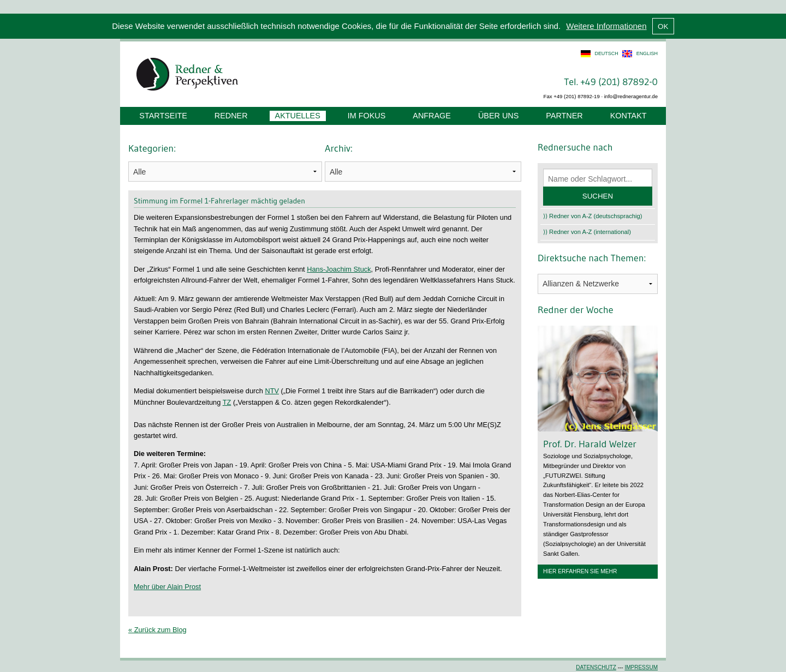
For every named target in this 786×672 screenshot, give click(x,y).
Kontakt (629, 116)
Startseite (163, 116)
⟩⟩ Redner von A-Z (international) (587, 232)
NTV (272, 391)
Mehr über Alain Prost (167, 587)
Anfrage (432, 116)
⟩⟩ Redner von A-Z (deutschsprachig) (593, 216)
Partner (564, 116)
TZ (227, 402)
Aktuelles (298, 116)
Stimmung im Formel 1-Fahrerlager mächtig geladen (219, 201)
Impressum (641, 667)
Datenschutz (596, 667)
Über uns (498, 116)
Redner (231, 116)
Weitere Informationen (606, 26)
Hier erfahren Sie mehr (580, 571)
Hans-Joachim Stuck (339, 269)
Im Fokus (367, 116)
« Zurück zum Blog (157, 630)
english (647, 53)
